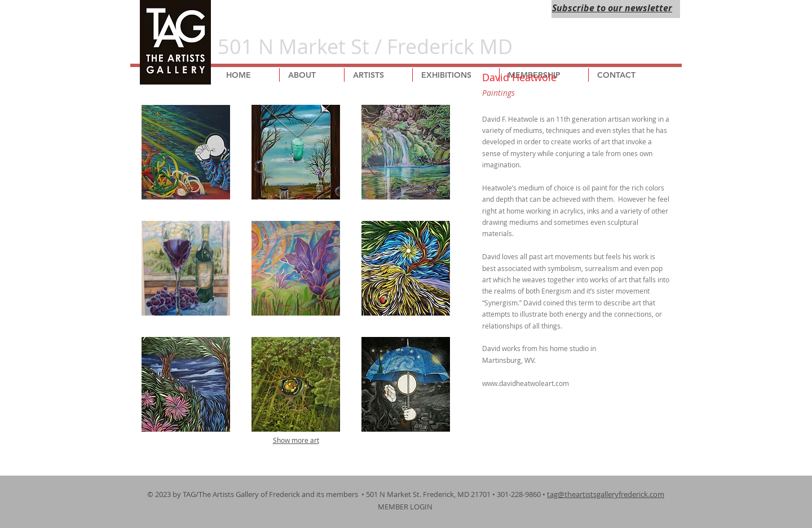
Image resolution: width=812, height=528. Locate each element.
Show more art (296, 440)
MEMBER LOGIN (406, 507)
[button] (186, 152)
